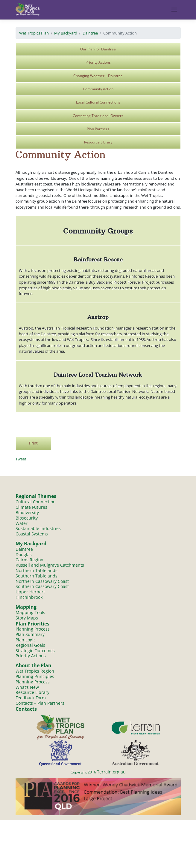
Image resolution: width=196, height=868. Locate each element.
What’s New (27, 687)
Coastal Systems (32, 534)
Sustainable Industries (38, 528)
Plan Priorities (32, 624)
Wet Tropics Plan (34, 33)
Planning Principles (35, 677)
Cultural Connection (36, 502)
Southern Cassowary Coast (42, 587)
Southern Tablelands (37, 576)
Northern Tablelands (37, 570)
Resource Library (98, 142)
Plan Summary (30, 635)
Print (33, 443)
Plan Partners (98, 129)
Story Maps (27, 618)
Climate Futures (31, 507)
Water (22, 523)
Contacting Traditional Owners (98, 116)
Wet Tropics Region (35, 671)
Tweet (21, 459)
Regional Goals (30, 645)
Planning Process (33, 629)
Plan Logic (26, 640)
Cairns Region (29, 560)
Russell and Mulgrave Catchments (50, 565)
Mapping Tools (30, 612)
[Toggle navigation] (174, 10)
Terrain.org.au (111, 772)
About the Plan (34, 666)
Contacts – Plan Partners (40, 703)
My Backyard (66, 33)
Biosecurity (27, 518)
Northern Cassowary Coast (42, 581)
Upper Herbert (30, 592)
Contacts (26, 709)
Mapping (26, 607)
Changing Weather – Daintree (98, 76)
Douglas (24, 555)
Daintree (90, 33)
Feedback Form (31, 698)
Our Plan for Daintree (98, 49)
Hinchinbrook (29, 597)
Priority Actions (98, 62)
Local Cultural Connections (98, 102)
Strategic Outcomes (35, 651)
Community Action (98, 89)
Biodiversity (27, 512)
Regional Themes (36, 496)
